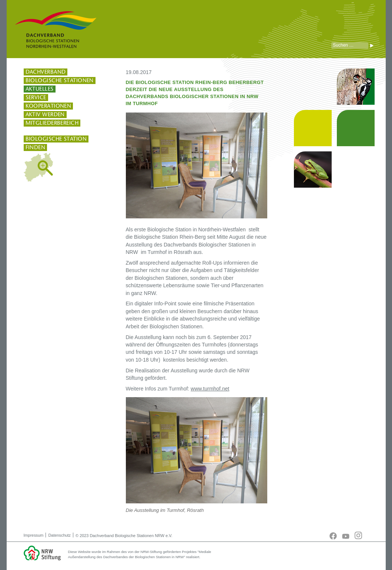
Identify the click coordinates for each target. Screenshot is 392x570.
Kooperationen (48, 106)
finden (36, 147)
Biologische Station (56, 139)
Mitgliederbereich (52, 123)
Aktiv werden (45, 114)
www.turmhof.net (210, 389)
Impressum (34, 535)
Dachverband (46, 72)
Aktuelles (40, 89)
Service (36, 97)
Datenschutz (59, 535)
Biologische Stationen (60, 80)
